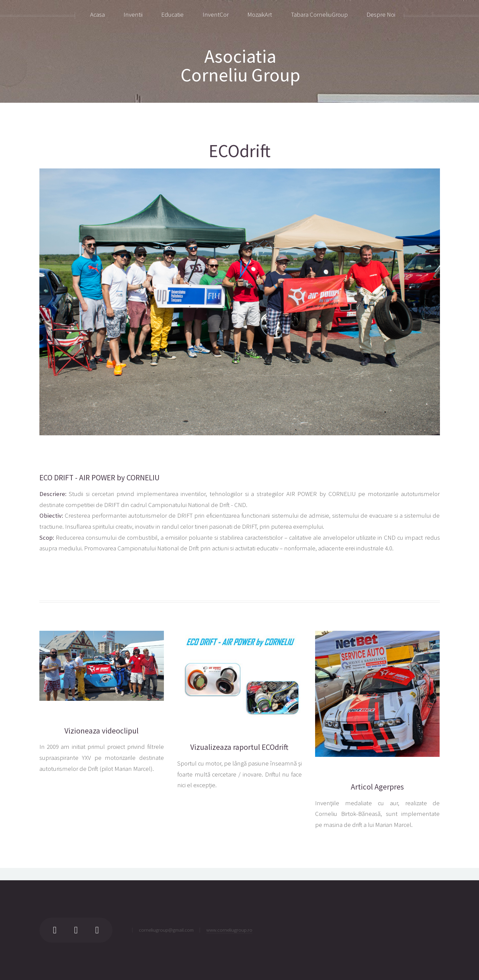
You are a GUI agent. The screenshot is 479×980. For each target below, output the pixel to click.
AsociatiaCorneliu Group (240, 65)
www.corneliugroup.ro (229, 930)
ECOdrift (240, 151)
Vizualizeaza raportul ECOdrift (239, 747)
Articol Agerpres (377, 787)
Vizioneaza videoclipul (101, 731)
